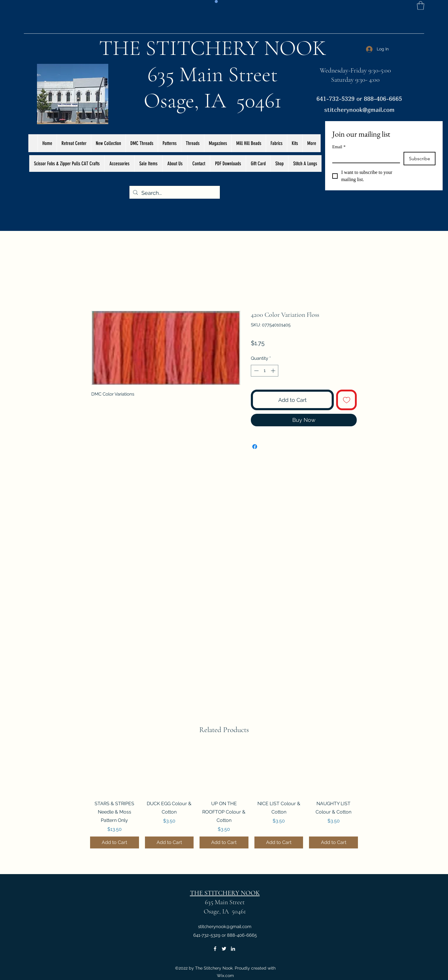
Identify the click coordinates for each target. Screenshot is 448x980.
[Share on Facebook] (255, 447)
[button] (421, 6)
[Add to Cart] (115, 842)
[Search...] (174, 193)
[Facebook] (215, 949)
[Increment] (274, 371)
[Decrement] (256, 371)
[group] (224, 797)
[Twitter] (224, 949)
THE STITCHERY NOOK (213, 48)
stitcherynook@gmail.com (359, 110)
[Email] (364, 157)
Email (339, 147)
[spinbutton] (265, 371)
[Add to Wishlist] (346, 400)
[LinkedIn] (233, 949)
